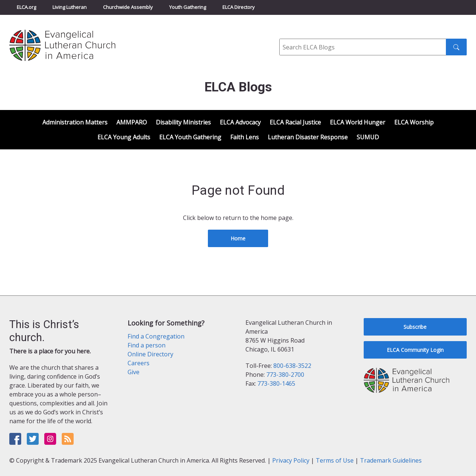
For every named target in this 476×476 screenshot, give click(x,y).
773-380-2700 (285, 375)
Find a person (147, 345)
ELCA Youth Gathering (190, 137)
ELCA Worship (414, 122)
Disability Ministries (183, 122)
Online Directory (150, 354)
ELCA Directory (239, 7)
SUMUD (368, 137)
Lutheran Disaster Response (308, 137)
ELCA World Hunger (358, 122)
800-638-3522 (292, 366)
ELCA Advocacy (240, 122)
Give (134, 372)
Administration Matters (75, 122)
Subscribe (415, 327)
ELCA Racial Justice (295, 122)
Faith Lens (245, 137)
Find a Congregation (156, 336)
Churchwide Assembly (128, 7)
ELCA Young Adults (124, 137)
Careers (139, 363)
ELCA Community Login (415, 350)
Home (238, 238)
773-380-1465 (276, 383)
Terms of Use (335, 460)
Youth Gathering (188, 7)
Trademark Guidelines (391, 460)
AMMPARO (132, 122)
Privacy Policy (291, 460)
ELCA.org (26, 7)
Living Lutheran (70, 7)
